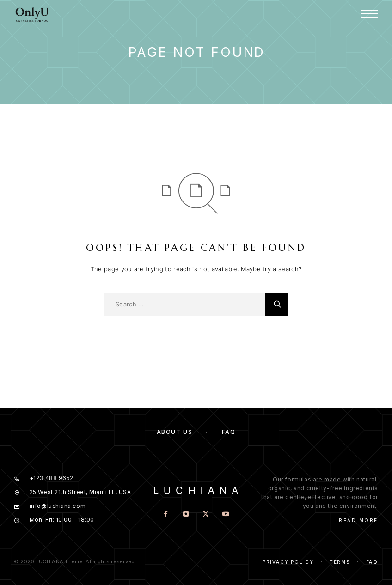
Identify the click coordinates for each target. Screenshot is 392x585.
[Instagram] (186, 515)
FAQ (229, 432)
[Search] (277, 305)
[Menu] (369, 14)
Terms (340, 562)
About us (175, 432)
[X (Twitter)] (206, 515)
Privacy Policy (288, 562)
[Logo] (32, 14)
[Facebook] (166, 515)
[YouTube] (226, 515)
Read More (358, 520)
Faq (372, 562)
